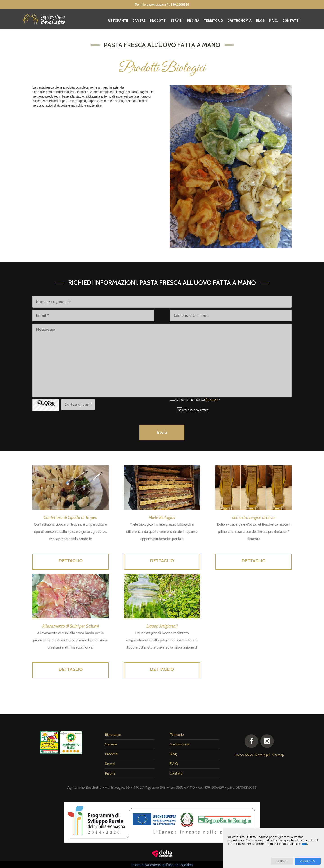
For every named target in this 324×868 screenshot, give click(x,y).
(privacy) (212, 400)
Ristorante (118, 20)
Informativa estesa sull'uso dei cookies (162, 865)
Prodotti (158, 20)
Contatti (291, 20)
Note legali (263, 755)
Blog (260, 20)
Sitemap (278, 755)
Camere (139, 20)
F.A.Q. (274, 20)
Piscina (193, 20)
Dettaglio (71, 561)
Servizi (177, 20)
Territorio (213, 20)
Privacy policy (244, 755)
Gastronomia (240, 20)
